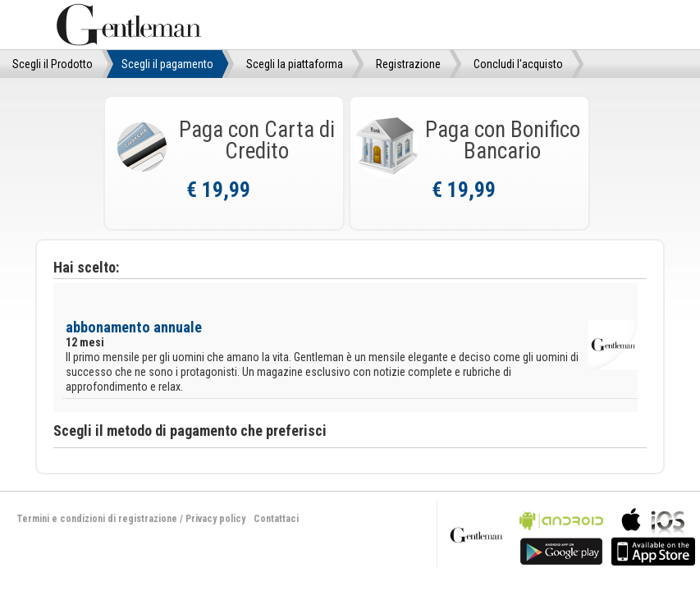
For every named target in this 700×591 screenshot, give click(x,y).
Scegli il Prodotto (53, 64)
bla (561, 535)
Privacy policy (215, 519)
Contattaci (276, 519)
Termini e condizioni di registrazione (97, 519)
